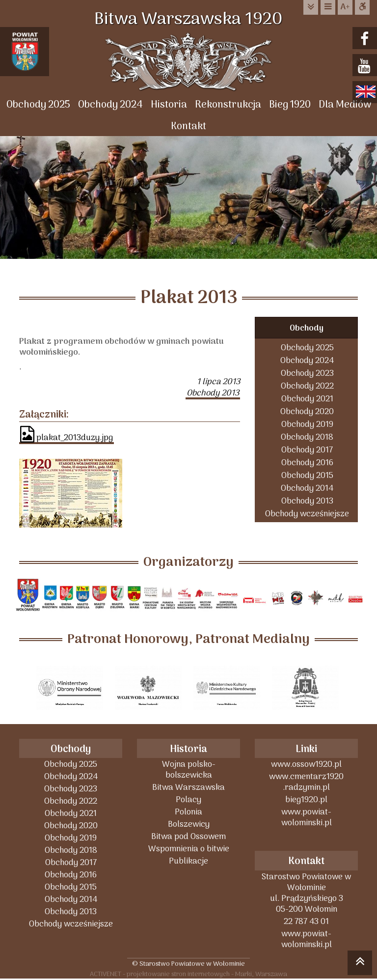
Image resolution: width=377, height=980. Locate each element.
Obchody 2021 (307, 399)
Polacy (188, 799)
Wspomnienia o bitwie (189, 849)
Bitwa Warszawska (188, 787)
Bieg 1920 (290, 105)
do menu (328, 7)
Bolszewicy (189, 824)
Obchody (307, 328)
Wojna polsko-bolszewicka (189, 770)
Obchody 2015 (307, 475)
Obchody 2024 (110, 105)
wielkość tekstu (345, 7)
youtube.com (366, 66)
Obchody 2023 (307, 373)
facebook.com (366, 39)
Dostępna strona (362, 7)
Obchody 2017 (307, 450)
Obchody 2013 (307, 501)
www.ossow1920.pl (306, 764)
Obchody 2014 (307, 488)
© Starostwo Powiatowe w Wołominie (188, 964)
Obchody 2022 (307, 386)
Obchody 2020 (307, 411)
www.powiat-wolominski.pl (307, 817)
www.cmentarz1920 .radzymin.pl (306, 782)
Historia (169, 105)
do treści (311, 7)
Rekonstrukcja (228, 105)
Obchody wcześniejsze (307, 514)
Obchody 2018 (307, 437)
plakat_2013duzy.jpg (67, 435)
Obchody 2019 (307, 424)
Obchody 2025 (38, 105)
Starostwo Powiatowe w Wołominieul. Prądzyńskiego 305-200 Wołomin (306, 893)
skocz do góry (360, 964)
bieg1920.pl (306, 799)
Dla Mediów (345, 105)
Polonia (188, 812)
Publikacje (188, 861)
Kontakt (188, 126)
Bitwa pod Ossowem (188, 836)
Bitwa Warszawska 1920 (188, 20)
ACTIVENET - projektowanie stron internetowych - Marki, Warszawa (188, 974)
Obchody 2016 (307, 462)
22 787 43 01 (306, 921)
